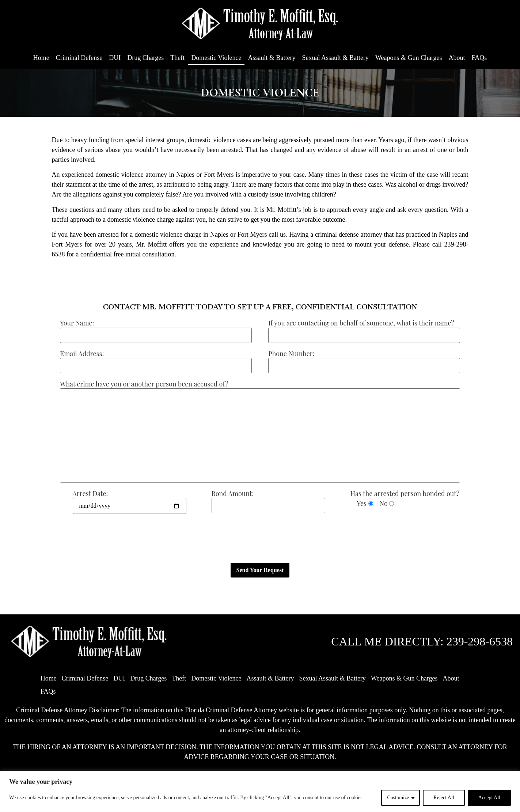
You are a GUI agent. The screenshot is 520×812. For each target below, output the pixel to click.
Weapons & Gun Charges (409, 58)
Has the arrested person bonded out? (405, 493)
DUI (115, 58)
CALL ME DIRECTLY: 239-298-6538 (422, 641)
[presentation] (107, 539)
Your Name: (77, 323)
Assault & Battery (272, 58)
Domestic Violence (216, 58)
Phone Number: (291, 354)
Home (41, 58)
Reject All (444, 798)
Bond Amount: (233, 493)
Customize (398, 798)
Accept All (489, 798)
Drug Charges (145, 58)
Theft (177, 58)
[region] (260, 791)
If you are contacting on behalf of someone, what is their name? (361, 323)
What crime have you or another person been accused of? (144, 384)
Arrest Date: (90, 493)
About (457, 58)
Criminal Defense (79, 58)
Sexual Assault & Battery (335, 58)
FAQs (479, 58)
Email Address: (82, 354)
